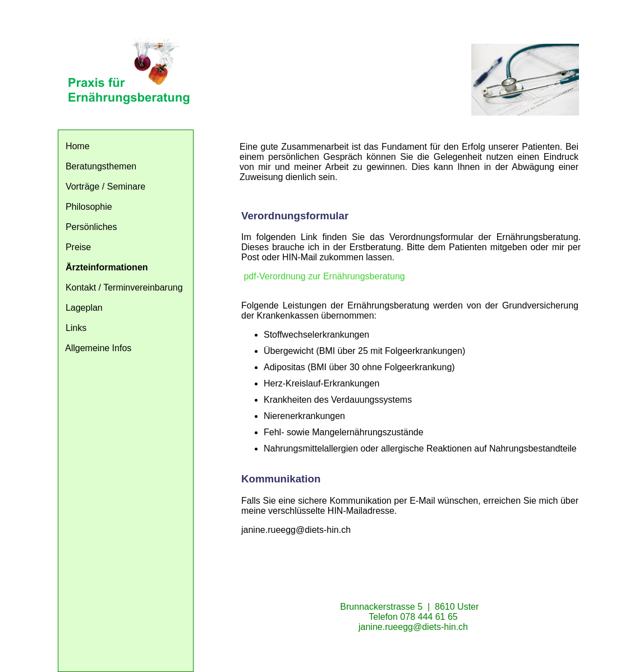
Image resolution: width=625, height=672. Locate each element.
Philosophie (89, 207)
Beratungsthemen (101, 166)
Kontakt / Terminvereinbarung (124, 287)
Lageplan (84, 308)
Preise (78, 247)
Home (78, 146)
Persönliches (91, 227)
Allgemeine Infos (98, 348)
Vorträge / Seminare (105, 187)
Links (76, 328)
